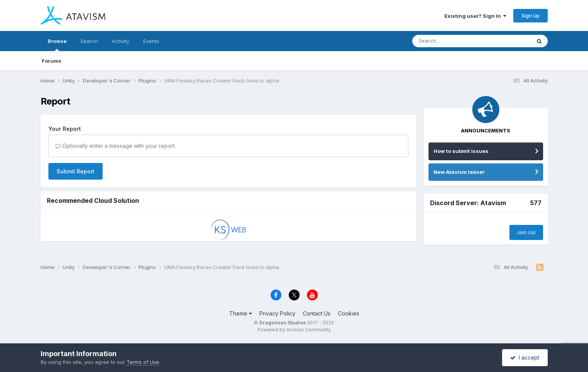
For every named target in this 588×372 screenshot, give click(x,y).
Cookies (349, 313)
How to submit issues (461, 151)
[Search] (450, 41)
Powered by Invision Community (294, 330)
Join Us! (526, 232)
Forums (52, 61)
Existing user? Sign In (475, 16)
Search (89, 41)
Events (151, 41)
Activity (121, 41)
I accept (525, 357)
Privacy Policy (277, 313)
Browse (57, 45)
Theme (241, 313)
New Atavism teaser (459, 172)
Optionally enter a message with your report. (116, 146)
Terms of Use (143, 362)
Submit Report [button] (75, 171)
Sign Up (531, 15)
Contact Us (317, 313)
